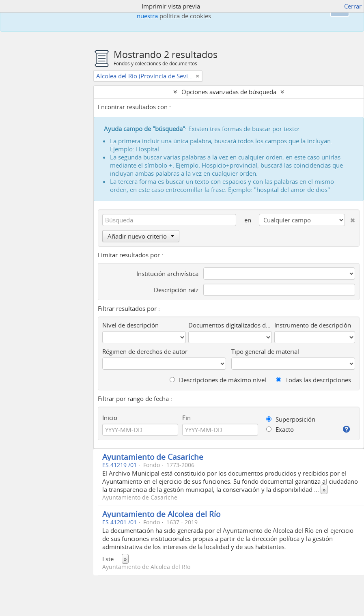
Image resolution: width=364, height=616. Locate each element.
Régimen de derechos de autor (145, 351)
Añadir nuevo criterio (141, 236)
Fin (186, 418)
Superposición (291, 419)
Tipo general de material (265, 351)
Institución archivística (167, 274)
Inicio (110, 418)
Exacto (280, 429)
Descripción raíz (176, 290)
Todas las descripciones (313, 380)
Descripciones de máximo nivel (218, 380)
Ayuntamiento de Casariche (153, 457)
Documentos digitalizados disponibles (230, 325)
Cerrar (353, 6)
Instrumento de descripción (313, 325)
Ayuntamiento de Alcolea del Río (161, 514)
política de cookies (185, 16)
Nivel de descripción (130, 325)
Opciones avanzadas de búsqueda (229, 92)
